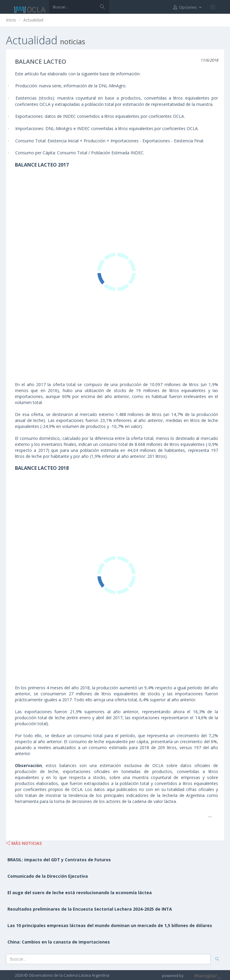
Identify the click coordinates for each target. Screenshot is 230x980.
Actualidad (33, 20)
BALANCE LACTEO (41, 61)
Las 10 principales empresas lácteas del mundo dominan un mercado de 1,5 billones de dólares (110, 925)
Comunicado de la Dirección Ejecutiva (48, 876)
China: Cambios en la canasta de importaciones (59, 942)
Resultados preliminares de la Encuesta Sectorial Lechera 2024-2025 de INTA (90, 909)
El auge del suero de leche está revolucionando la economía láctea (80, 893)
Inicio (11, 20)
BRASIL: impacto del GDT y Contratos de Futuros (59, 860)
